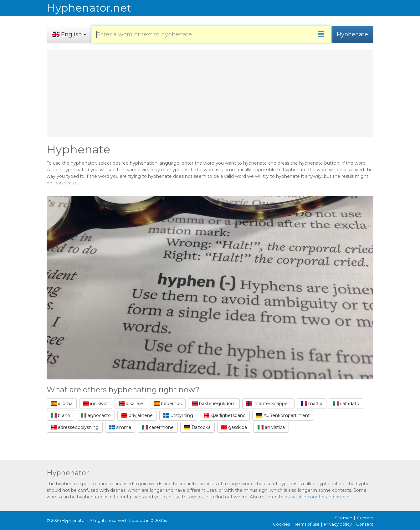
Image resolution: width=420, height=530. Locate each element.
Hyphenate (352, 34)
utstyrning (178, 415)
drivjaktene (137, 415)
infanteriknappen (268, 404)
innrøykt (96, 404)
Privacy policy (338, 524)
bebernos (168, 404)
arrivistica (271, 427)
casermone (158, 427)
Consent (365, 524)
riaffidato (346, 404)
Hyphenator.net (89, 8)
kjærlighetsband (225, 415)
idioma (62, 404)
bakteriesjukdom (214, 404)
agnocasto (96, 415)
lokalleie (131, 404)
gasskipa (234, 427)
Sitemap (344, 518)
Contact (365, 518)
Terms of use (307, 524)
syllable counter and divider (320, 497)
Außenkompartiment (283, 415)
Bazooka (197, 427)
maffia (312, 404)
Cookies (281, 524)
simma (120, 427)
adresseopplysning (75, 427)
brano (60, 415)
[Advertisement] (210, 93)
